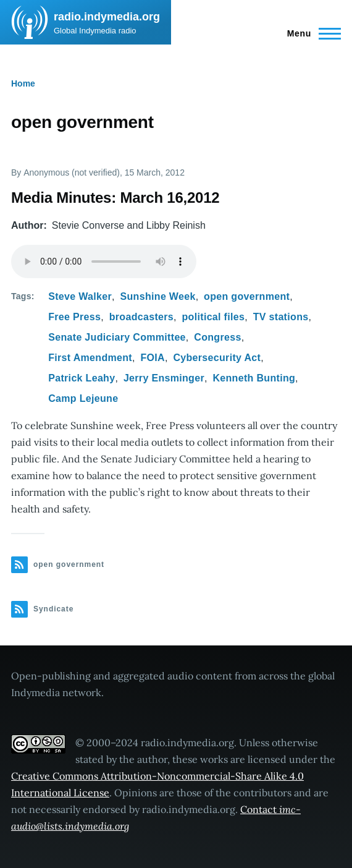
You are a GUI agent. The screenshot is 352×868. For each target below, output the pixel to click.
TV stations (281, 317)
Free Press (74, 317)
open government (247, 296)
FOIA (153, 358)
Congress (217, 337)
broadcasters (141, 317)
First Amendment (90, 358)
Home (23, 83)
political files (214, 317)
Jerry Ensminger (164, 378)
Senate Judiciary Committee (117, 337)
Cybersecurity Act (217, 358)
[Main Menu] (310, 33)
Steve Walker (80, 296)
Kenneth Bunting (254, 378)
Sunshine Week (158, 296)
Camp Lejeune (83, 398)
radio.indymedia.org (107, 17)
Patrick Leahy (82, 378)
